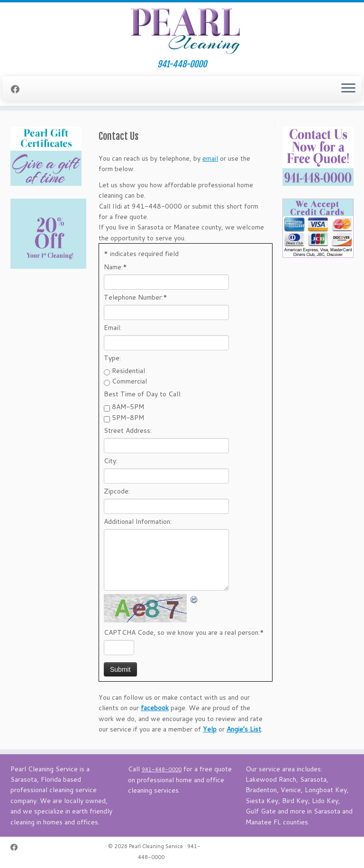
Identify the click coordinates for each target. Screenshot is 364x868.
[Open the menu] (348, 89)
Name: (115, 267)
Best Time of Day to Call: (143, 394)
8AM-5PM (128, 407)
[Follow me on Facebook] (18, 89)
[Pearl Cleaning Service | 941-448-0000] (182, 31)
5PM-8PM (128, 418)
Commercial (129, 381)
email (210, 158)
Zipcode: (117, 491)
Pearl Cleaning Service (156, 846)
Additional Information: (138, 521)
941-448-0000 (182, 64)
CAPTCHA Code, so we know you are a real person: (184, 632)
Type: (112, 358)
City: (111, 461)
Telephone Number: (136, 297)
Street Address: (128, 430)
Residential (128, 371)
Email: (113, 328)
